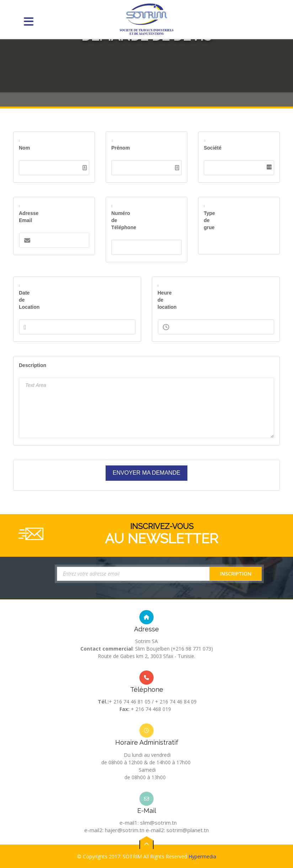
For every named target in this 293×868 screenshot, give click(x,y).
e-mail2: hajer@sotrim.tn (114, 830)
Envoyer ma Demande (146, 473)
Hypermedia (202, 864)
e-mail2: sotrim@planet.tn (177, 830)
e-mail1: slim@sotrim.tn (148, 823)
